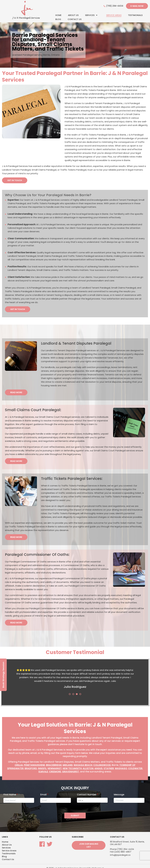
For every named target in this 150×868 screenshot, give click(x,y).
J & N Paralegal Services (66, 864)
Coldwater (135, 769)
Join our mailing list (89, 841)
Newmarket (55, 769)
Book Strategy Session (3, 675)
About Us (73, 15)
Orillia (19, 765)
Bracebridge (54, 765)
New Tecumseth (72, 769)
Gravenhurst (71, 772)
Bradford (31, 769)
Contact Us (75, 19)
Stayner (109, 769)
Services (90, 15)
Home (58, 15)
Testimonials (135, 15)
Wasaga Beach (83, 765)
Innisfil (42, 769)
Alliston (88, 769)
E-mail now (137, 6)
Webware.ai (98, 864)
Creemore (55, 772)
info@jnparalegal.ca (120, 851)
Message (119, 793)
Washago (121, 769)
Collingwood (102, 765)
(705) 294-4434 (115, 6)
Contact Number (88, 793)
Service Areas (114, 15)
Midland (68, 765)
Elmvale (43, 772)
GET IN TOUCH (15, 180)
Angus (99, 769)
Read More (16, 393)
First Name (11, 793)
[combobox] (80, 799)
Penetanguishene (34, 765)
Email (44, 793)
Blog (58, 19)
